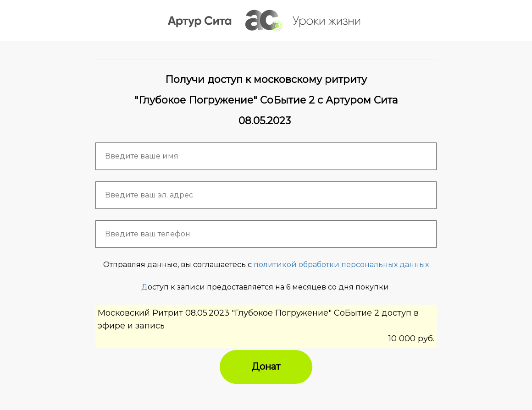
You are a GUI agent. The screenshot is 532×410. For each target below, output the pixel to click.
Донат (266, 366)
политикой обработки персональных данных (341, 265)
